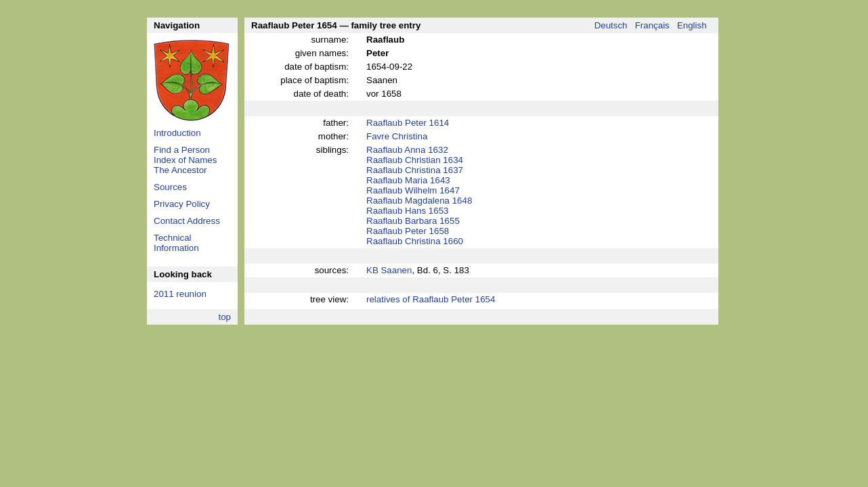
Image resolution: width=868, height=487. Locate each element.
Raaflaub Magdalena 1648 (419, 201)
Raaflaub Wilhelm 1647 (413, 190)
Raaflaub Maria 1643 (408, 180)
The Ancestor (180, 170)
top (224, 317)
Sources (170, 187)
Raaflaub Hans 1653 (408, 211)
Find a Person (182, 150)
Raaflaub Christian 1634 (415, 160)
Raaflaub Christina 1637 (415, 170)
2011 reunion (180, 294)
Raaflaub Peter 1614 (408, 123)
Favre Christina (397, 136)
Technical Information (176, 243)
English (692, 25)
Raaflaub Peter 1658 (408, 231)
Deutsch (611, 25)
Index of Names (185, 160)
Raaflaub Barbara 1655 (413, 221)
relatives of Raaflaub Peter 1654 (431, 299)
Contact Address (187, 221)
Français (652, 25)
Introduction (177, 133)
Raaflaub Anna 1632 (407, 150)
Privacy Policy (182, 204)
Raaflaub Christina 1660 (415, 241)
